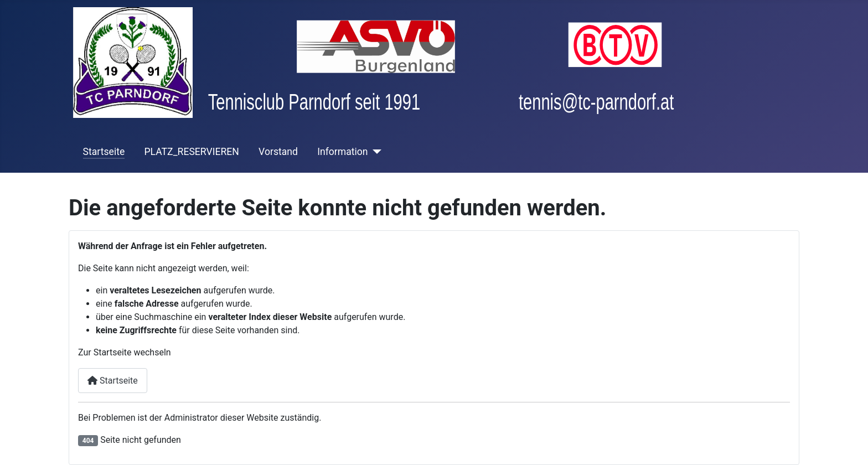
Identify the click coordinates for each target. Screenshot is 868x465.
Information (342, 152)
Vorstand (278, 152)
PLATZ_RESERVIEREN (191, 152)
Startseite (104, 152)
